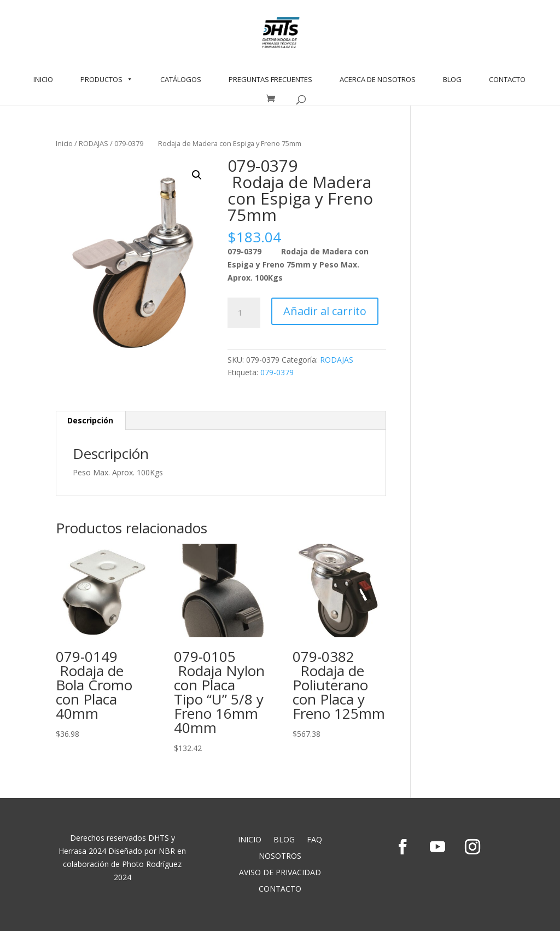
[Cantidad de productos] (244, 313)
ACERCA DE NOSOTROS (378, 79)
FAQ (314, 840)
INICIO (43, 79)
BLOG (452, 79)
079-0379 (277, 372)
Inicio (64, 143)
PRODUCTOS (107, 79)
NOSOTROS (280, 857)
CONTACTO (507, 79)
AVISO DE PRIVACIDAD (280, 873)
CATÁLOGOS (181, 79)
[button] (197, 175)
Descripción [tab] (90, 420)
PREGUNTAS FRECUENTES (270, 79)
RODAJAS (94, 143)
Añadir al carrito (325, 311)
